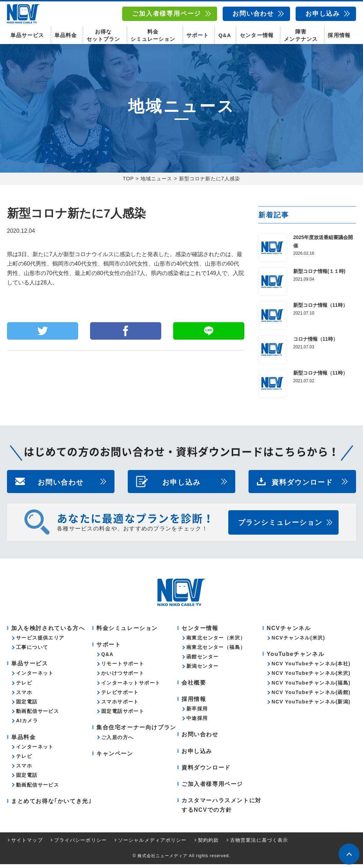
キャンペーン (115, 757)
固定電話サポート (123, 715)
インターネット (35, 677)
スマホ (24, 696)
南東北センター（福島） (216, 651)
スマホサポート (120, 706)
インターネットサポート (131, 687)
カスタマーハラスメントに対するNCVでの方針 (221, 809)
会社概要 (194, 686)
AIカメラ (27, 724)
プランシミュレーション (280, 526)
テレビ (24, 687)
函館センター (202, 660)
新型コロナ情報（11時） (320, 309)
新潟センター (202, 670)
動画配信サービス (38, 715)
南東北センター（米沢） (216, 642)
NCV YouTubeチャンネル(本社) (311, 667)
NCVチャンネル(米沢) (298, 642)
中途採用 (197, 722)
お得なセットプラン (103, 35)
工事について (32, 651)
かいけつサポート (123, 677)
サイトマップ (27, 844)
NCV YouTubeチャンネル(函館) (311, 696)
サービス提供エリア (40, 642)
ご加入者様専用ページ (166, 14)
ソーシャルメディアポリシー (152, 844)
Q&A (225, 35)
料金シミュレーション (153, 35)
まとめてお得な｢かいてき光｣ (51, 805)
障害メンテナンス (301, 35)
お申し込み (323, 14)
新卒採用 (197, 713)
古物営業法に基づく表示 (259, 844)
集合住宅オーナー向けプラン (136, 731)
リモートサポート (123, 667)
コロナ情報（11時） (316, 343)
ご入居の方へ (117, 741)
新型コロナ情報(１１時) (319, 275)
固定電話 (27, 706)
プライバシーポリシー (80, 844)
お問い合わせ (253, 14)
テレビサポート (120, 696)
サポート (198, 35)
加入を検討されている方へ (48, 632)
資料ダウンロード (302, 485)
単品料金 (66, 35)
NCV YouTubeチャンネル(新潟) (311, 706)
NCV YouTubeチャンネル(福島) (311, 687)
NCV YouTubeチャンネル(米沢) (311, 677)
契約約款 (208, 844)
